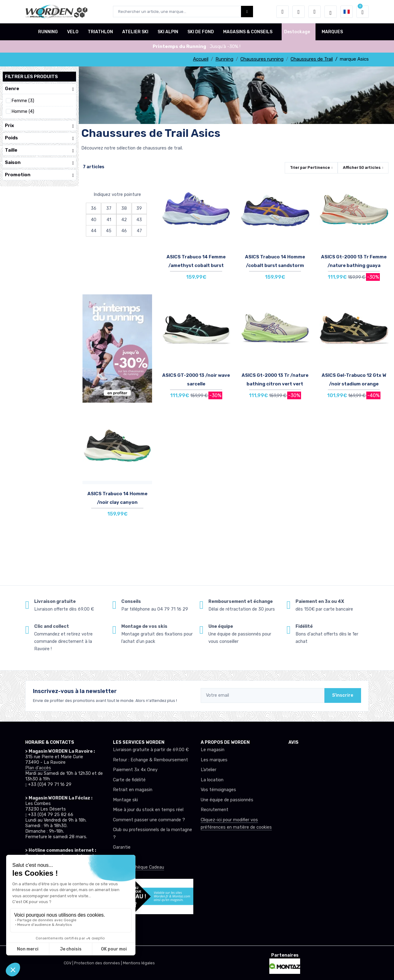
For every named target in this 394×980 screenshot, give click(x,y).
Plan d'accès (38, 768)
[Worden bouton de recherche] (247, 12)
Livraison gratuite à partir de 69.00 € (151, 750)
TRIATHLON (100, 32)
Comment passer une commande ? (149, 820)
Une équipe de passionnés (227, 800)
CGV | (69, 963)
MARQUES (332, 32)
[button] (283, 12)
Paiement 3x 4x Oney (135, 770)
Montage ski (125, 800)
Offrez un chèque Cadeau (139, 867)
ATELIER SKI (135, 32)
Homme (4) (23, 112)
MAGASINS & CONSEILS (248, 32)
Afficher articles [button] (362, 167)
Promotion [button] (39, 175)
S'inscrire (343, 695)
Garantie (122, 847)
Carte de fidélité (129, 780)
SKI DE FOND (201, 32)
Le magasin (213, 750)
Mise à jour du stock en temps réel (148, 810)
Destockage (297, 32)
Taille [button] (39, 150)
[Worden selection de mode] (331, 12)
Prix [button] (39, 126)
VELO (73, 32)
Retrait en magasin (133, 790)
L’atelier (209, 770)
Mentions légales (139, 963)
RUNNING (48, 32)
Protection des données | (98, 963)
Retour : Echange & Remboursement (151, 760)
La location (212, 780)
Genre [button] (39, 89)
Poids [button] (39, 138)
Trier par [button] (310, 167)
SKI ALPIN (168, 32)
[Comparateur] (315, 12)
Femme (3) (23, 101)
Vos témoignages (218, 790)
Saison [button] (39, 163)
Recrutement (215, 810)
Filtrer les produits (31, 77)
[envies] (299, 12)
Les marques (214, 760)
